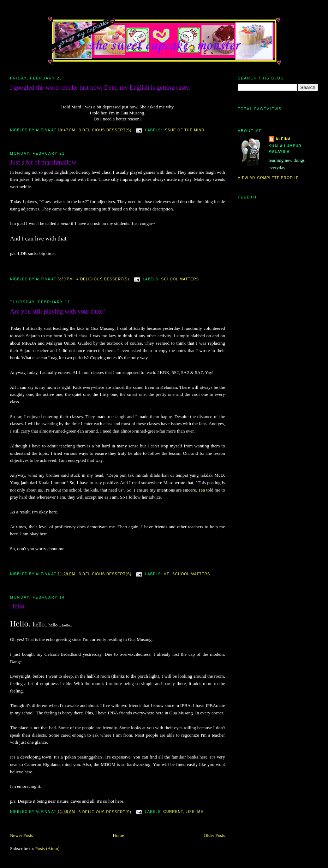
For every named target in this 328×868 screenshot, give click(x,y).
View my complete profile (269, 178)
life (190, 812)
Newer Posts (21, 835)
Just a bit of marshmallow (43, 162)
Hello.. (19, 606)
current (173, 812)
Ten (201, 490)
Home (118, 835)
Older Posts (214, 835)
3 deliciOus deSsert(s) (105, 130)
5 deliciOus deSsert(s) (105, 812)
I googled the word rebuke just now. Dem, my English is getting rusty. (100, 88)
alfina (283, 139)
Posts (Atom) (47, 848)
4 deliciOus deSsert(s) (103, 279)
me (166, 574)
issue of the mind (184, 130)
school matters (180, 279)
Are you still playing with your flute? (58, 311)
